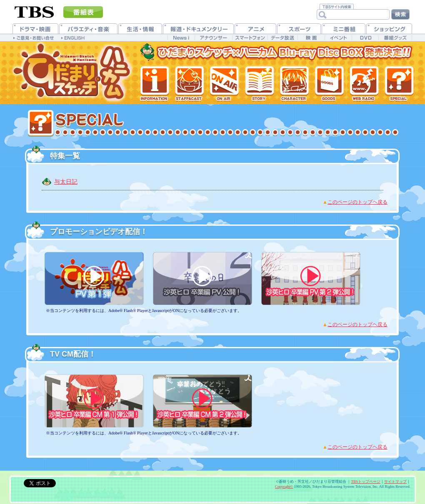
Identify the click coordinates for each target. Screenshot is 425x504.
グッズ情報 (328, 83)
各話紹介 (259, 83)
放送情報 (224, 83)
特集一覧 (399, 83)
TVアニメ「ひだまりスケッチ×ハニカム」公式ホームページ (73, 73)
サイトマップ (395, 482)
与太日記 (66, 182)
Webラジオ (364, 83)
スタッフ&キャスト (189, 83)
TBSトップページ (366, 482)
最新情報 (155, 83)
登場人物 (293, 83)
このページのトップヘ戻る (357, 202)
